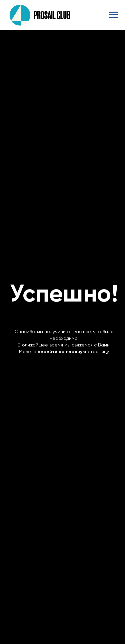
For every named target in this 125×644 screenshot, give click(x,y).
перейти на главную (62, 352)
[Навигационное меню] (114, 15)
